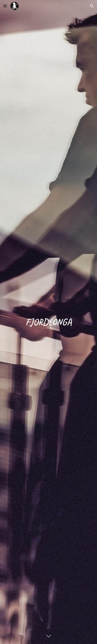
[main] (49, 322)
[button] (5, 6)
